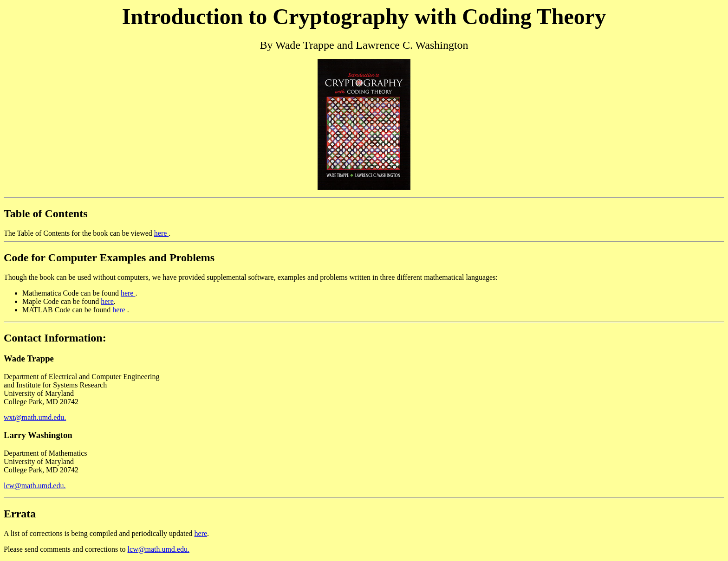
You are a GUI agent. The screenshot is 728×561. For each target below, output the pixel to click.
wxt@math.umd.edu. (35, 417)
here (162, 233)
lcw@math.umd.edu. (35, 486)
